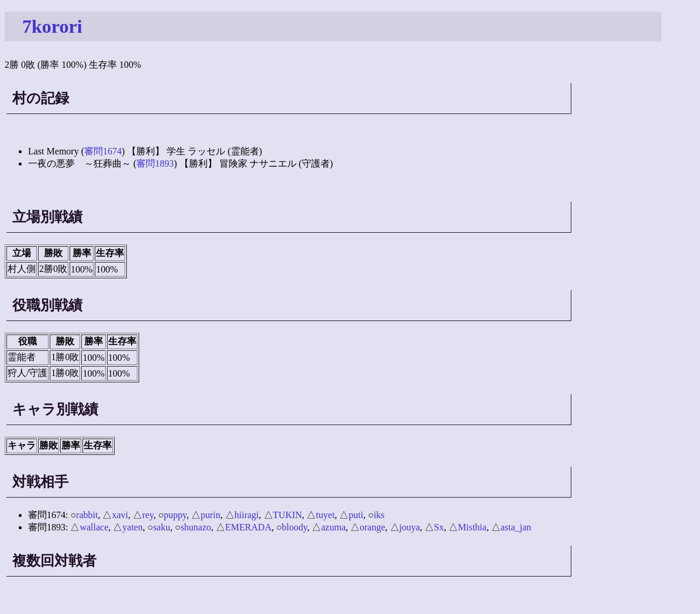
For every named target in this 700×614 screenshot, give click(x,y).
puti (356, 515)
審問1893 (155, 163)
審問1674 (103, 151)
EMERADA (248, 527)
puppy (175, 515)
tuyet (325, 515)
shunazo (196, 527)
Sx (439, 527)
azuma (333, 527)
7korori (52, 26)
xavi (120, 515)
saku (162, 527)
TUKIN (288, 515)
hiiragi (247, 515)
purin (211, 515)
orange (373, 527)
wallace (94, 527)
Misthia (472, 527)
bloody (294, 527)
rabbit (87, 515)
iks (379, 515)
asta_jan (516, 527)
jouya (410, 527)
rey (148, 515)
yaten (132, 527)
